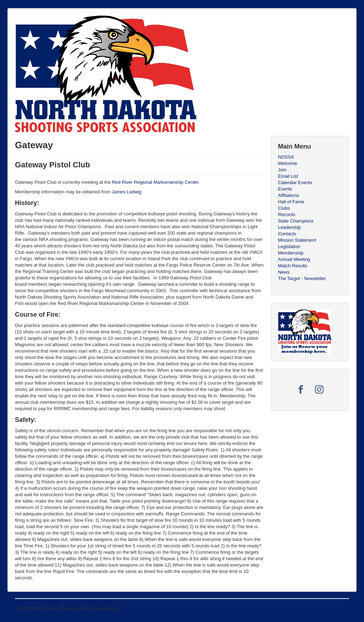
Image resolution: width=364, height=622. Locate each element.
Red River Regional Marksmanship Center (155, 182)
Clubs (284, 208)
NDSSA (286, 157)
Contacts (287, 234)
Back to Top (337, 608)
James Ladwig (126, 192)
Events (285, 189)
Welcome (288, 163)
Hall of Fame (291, 202)
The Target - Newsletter (302, 278)
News (284, 272)
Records (287, 215)
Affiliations (288, 195)
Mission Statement (297, 240)
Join (282, 170)
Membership (291, 253)
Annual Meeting (294, 259)
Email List (288, 176)
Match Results (293, 266)
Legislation (289, 246)
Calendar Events (295, 183)
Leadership (289, 227)
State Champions (296, 221)
